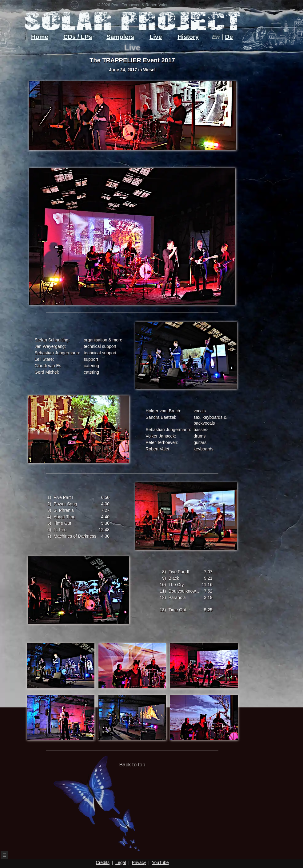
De (229, 37)
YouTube (160, 862)
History (188, 37)
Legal (121, 862)
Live (156, 37)
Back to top (117, 807)
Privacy (139, 862)
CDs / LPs (78, 37)
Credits (103, 862)
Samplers (120, 37)
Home (40, 37)
